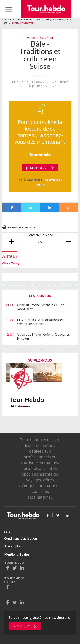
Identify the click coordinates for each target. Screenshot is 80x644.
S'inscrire (22, 626)
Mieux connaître (23, 23)
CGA (7, 532)
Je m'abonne (37, 168)
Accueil (7, 19)
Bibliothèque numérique (53, 19)
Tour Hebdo (24, 19)
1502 (5, 23)
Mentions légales (17, 554)
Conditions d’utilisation (21, 538)
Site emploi (12, 546)
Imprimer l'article (22, 227)
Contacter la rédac (40, 235)
